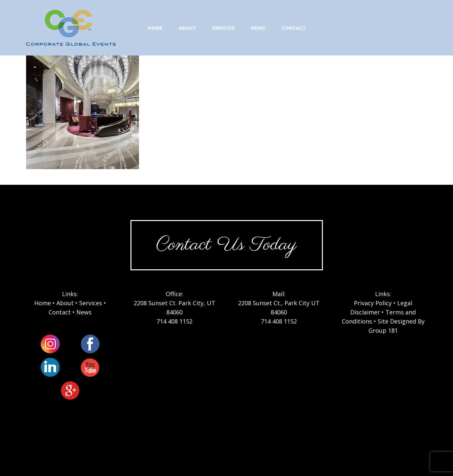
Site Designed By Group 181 (397, 326)
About (65, 303)
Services (91, 303)
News (84, 312)
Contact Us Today (226, 245)
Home (43, 303)
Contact (60, 312)
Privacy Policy (373, 303)
